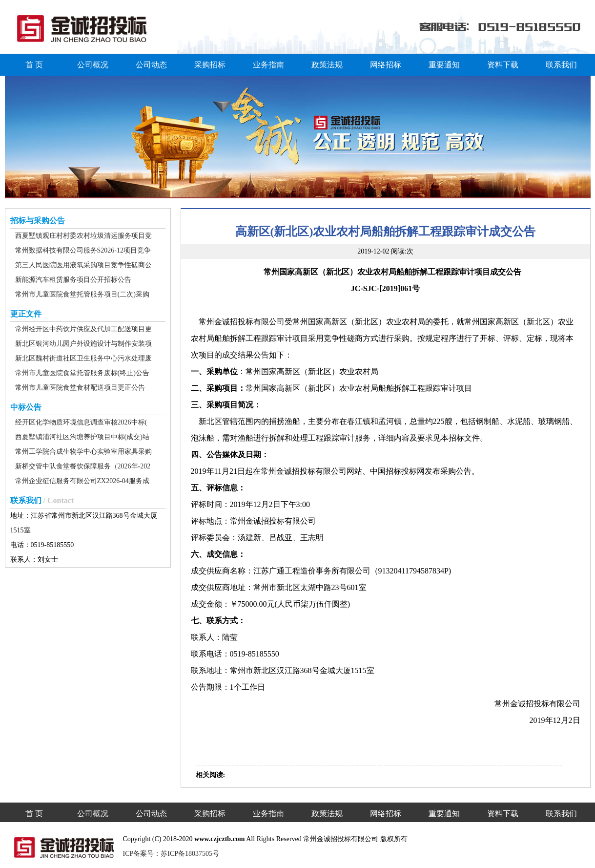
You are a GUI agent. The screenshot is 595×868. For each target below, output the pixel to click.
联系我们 (561, 65)
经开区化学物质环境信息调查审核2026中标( (81, 422)
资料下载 (503, 65)
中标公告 (26, 407)
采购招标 (210, 65)
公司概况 (93, 65)
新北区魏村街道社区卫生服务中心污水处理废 (83, 358)
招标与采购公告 (38, 221)
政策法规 (327, 65)
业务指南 (268, 65)
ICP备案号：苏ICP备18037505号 (171, 854)
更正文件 (26, 314)
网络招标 (386, 65)
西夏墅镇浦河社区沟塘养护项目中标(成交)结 (82, 437)
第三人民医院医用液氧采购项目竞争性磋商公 (83, 265)
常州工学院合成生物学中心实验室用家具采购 (83, 452)
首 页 (34, 65)
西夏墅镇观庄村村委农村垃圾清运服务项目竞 (83, 236)
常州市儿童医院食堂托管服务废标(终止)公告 (82, 373)
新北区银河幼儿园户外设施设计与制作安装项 (83, 344)
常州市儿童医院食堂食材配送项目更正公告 (80, 388)
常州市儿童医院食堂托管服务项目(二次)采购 (82, 294)
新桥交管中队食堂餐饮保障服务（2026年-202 (83, 466)
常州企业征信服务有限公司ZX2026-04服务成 (82, 481)
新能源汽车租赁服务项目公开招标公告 (73, 280)
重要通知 (444, 65)
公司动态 (151, 65)
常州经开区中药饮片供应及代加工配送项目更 (83, 329)
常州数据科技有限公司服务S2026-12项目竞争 (83, 250)
